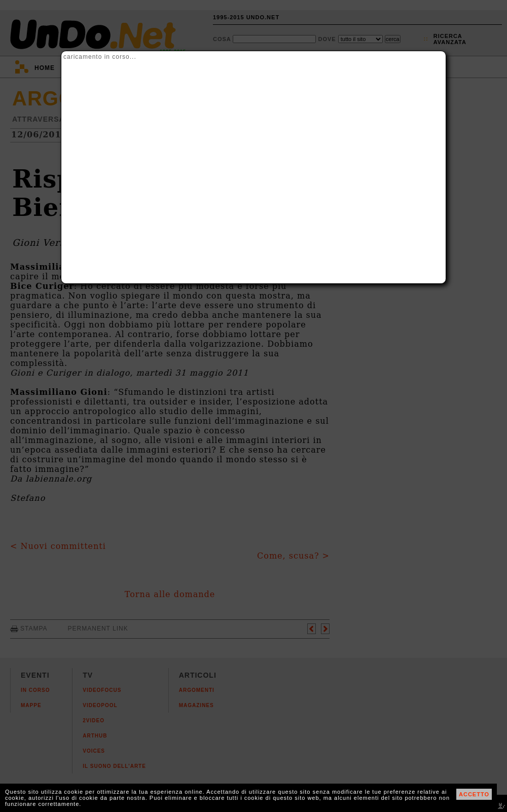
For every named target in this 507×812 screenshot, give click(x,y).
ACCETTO (474, 794)
